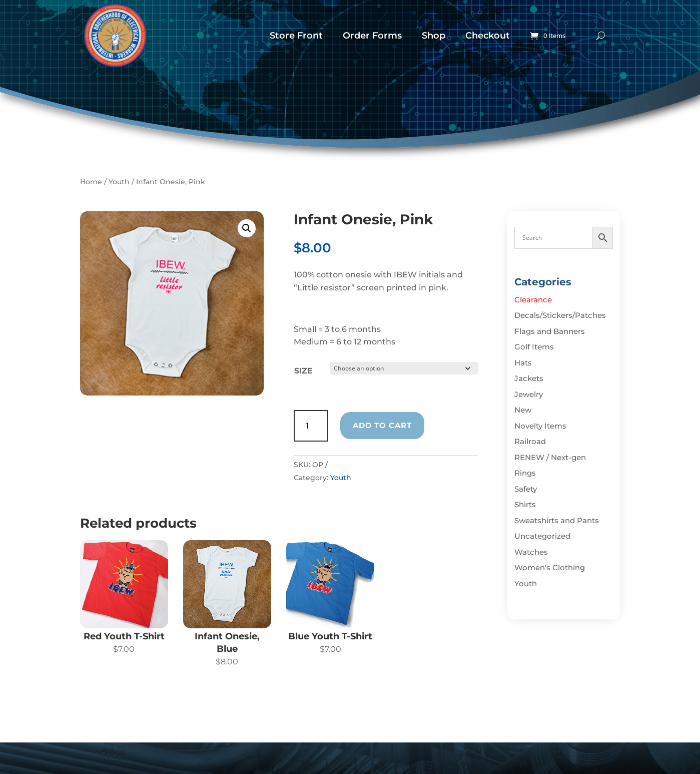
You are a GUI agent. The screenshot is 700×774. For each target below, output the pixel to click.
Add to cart (382, 425)
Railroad (530, 441)
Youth (119, 182)
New (523, 410)
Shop (434, 36)
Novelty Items (540, 426)
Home (91, 182)
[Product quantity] (311, 426)
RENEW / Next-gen (550, 457)
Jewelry (529, 394)
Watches (531, 552)
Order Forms (372, 36)
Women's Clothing (550, 567)
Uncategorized (542, 536)
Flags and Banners (550, 331)
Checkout (488, 36)
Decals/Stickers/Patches (560, 315)
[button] (247, 228)
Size (303, 371)
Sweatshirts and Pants (557, 520)
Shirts (525, 504)
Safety (526, 489)
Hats (523, 363)
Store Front (296, 36)
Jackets (529, 378)
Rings (525, 473)
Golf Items (534, 347)
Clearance (533, 300)
